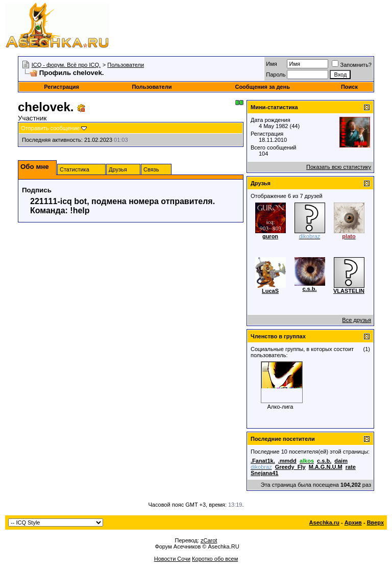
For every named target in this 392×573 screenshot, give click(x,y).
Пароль (276, 74)
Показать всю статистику (339, 167)
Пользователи (126, 65)
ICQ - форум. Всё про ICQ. (66, 65)
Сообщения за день (262, 87)
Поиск (349, 87)
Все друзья (357, 320)
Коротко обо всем (215, 559)
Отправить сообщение (50, 128)
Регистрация (62, 87)
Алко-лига (280, 407)
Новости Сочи (172, 559)
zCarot (209, 540)
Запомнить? (352, 65)
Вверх (375, 522)
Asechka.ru (324, 522)
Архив (353, 522)
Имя (271, 64)
